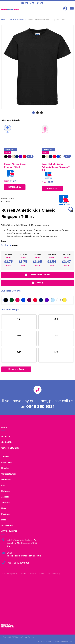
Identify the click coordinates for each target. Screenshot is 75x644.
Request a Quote (16, 369)
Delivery (37, 283)
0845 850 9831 (40, 406)
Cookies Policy (23, 573)
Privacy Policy (12, 573)
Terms (3, 573)
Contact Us (7, 442)
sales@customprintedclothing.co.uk (24, 556)
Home (4, 20)
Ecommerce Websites (46, 641)
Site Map (57, 573)
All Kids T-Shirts (17, 20)
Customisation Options (38, 275)
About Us (6, 436)
